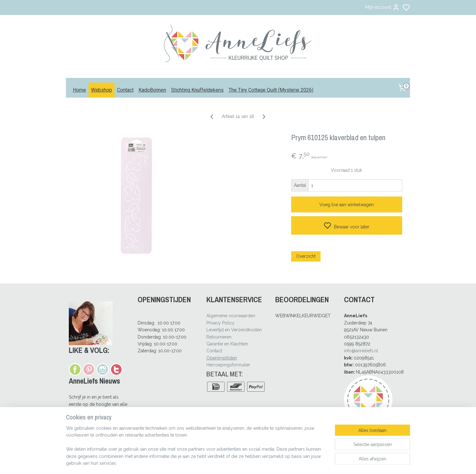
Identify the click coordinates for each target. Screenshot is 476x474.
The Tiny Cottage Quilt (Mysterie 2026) (271, 90)
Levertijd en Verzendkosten (234, 330)
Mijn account (382, 8)
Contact (125, 90)
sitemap (256, 463)
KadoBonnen (152, 90)
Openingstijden (222, 358)
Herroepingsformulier (228, 365)
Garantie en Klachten (227, 344)
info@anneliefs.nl (361, 351)
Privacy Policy (220, 323)
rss (267, 463)
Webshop (101, 90)
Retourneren (219, 337)
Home (79, 90)
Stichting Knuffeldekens (197, 90)
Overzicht (306, 256)
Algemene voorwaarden (231, 316)
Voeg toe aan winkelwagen (347, 205)
